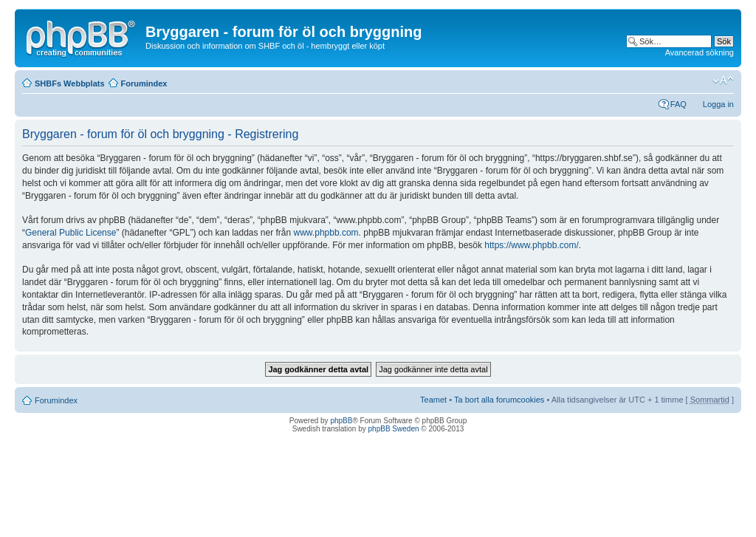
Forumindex (144, 83)
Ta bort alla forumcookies (499, 400)
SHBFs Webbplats (70, 83)
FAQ (678, 104)
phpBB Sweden (394, 429)
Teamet (433, 400)
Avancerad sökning (700, 52)
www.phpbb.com (326, 233)
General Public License (71, 233)
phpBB (341, 421)
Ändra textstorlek (723, 81)
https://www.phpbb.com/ (531, 245)
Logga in (718, 104)
